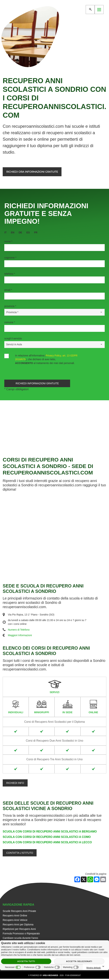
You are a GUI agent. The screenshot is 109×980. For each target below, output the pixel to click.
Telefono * (10, 274)
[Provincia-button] (54, 312)
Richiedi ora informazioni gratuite (32, 172)
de (20, 232)
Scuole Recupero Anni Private (19, 912)
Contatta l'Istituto (20, 854)
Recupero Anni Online (15, 917)
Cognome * (10, 258)
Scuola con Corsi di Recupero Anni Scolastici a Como (47, 838)
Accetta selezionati (79, 961)
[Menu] (99, 10)
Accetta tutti (26, 961)
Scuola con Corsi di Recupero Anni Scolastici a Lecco (47, 844)
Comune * (10, 322)
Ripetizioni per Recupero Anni (19, 930)
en (13, 232)
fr (36, 232)
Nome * (8, 241)
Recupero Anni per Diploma (18, 926)
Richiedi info (15, 784)
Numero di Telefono (19, 631)
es (28, 232)
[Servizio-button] (54, 344)
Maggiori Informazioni (20, 637)
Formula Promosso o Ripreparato (21, 935)
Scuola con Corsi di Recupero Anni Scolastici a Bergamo (50, 833)
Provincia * (10, 306)
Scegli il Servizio (13, 338)
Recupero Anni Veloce (15, 921)
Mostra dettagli (96, 967)
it (5, 232)
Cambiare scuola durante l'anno (20, 939)
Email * (8, 290)
